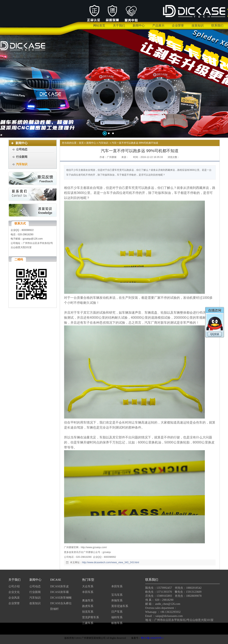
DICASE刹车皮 (60, 586)
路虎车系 (88, 606)
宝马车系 (117, 595)
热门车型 (88, 580)
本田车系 (117, 586)
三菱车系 (88, 623)
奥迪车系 (88, 600)
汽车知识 (103, 143)
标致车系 (117, 623)
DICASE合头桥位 (61, 603)
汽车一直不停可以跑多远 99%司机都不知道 (135, 143)
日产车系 (117, 612)
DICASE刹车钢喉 (61, 598)
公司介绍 (14, 586)
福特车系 (117, 617)
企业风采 (14, 598)
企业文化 (14, 592)
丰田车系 (88, 592)
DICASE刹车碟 (60, 592)
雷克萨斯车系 (91, 617)
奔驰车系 (117, 600)
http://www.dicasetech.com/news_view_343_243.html (111, 562)
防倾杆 (55, 609)
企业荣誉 (14, 603)
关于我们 (14, 580)
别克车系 (88, 612)
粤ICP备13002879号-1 (152, 638)
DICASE (56, 580)
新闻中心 (91, 143)
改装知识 (35, 603)
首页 (81, 143)
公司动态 (35, 586)
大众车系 (88, 586)
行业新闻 (35, 592)
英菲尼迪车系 (120, 606)
